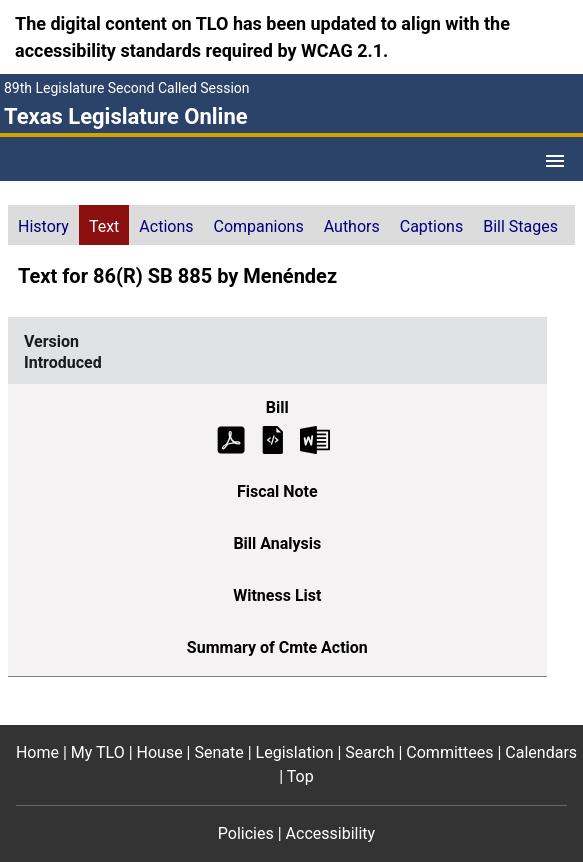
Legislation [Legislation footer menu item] (295, 752)
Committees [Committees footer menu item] (449, 752)
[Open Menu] (555, 161)
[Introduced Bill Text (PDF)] (231, 438)
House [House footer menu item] (160, 752)
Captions (431, 226)
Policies (246, 833)
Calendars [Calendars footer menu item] (541, 752)
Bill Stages (520, 226)
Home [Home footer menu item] (37, 752)
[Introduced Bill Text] (273, 438)
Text (104, 226)
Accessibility (331, 833)
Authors (352, 226)
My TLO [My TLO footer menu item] (98, 752)
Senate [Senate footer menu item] (218, 752)
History (43, 226)
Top (300, 776)
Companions (259, 226)
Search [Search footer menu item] (369, 752)
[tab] (43, 225)
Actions (166, 226)
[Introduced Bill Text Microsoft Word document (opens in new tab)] (315, 438)
